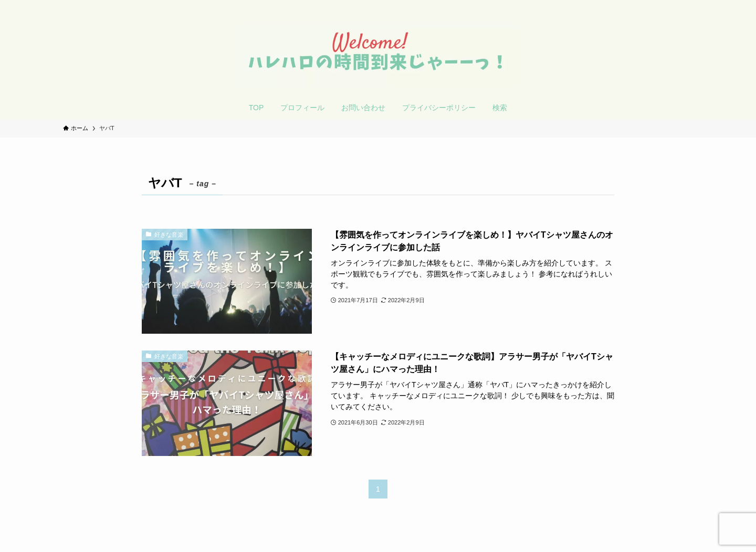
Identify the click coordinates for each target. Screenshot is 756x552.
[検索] (686, 6)
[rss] (673, 6)
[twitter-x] (659, 6)
